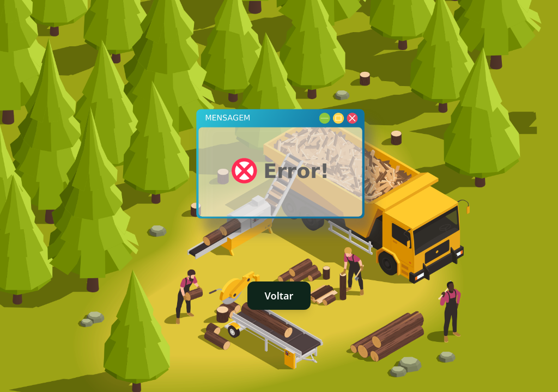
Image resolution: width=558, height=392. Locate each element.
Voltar (279, 296)
